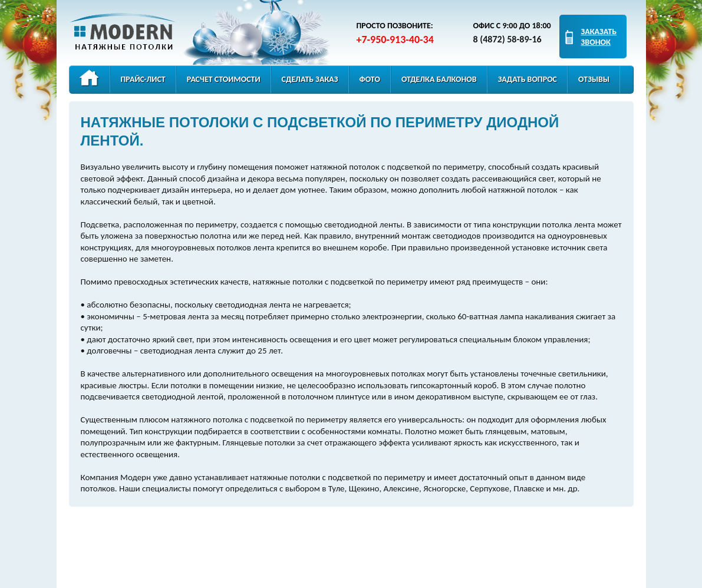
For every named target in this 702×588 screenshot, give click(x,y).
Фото (370, 79)
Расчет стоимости (224, 79)
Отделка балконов (439, 79)
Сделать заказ (310, 79)
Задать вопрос (528, 79)
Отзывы (594, 79)
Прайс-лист (143, 79)
